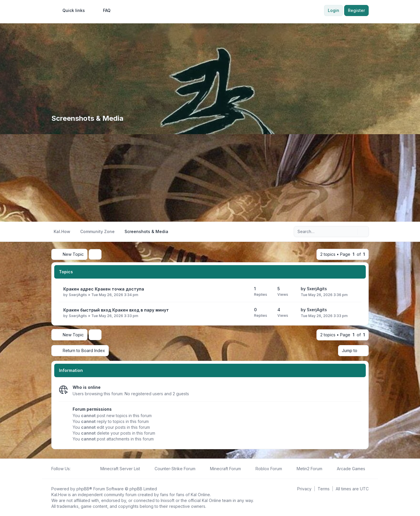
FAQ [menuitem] (103, 11)
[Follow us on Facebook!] (74, 468)
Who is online (87, 387)
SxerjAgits (78, 295)
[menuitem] (71, 11)
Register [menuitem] (356, 10)
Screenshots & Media (87, 118)
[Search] (352, 232)
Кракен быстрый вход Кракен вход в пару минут (116, 310)
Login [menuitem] (334, 10)
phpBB (83, 488)
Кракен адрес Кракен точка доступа (104, 289)
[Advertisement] (210, 178)
